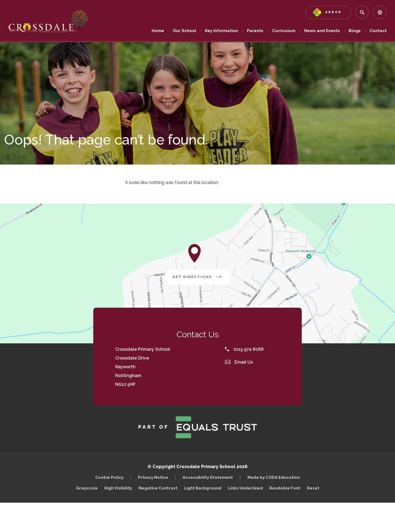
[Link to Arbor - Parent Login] (328, 12)
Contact (378, 31)
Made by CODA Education (275, 477)
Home (158, 31)
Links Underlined (245, 488)
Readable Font (285, 488)
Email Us (239, 362)
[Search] (362, 12)
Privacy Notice (153, 477)
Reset (313, 488)
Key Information (222, 31)
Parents (255, 31)
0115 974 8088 (244, 349)
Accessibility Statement (208, 477)
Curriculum (284, 31)
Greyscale (87, 488)
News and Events (322, 31)
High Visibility (118, 488)
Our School (184, 31)
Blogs (355, 31)
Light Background (203, 488)
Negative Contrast (158, 488)
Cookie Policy (109, 477)
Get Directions (202, 279)
